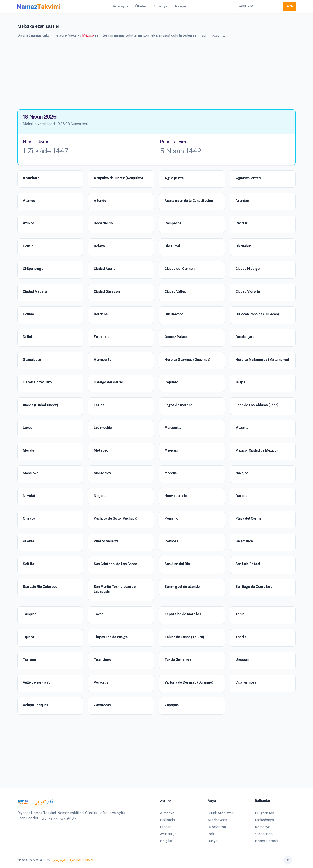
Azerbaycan (217, 820)
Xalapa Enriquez (36, 705)
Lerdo (28, 428)
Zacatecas (102, 705)
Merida (28, 450)
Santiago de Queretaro (254, 587)
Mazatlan (243, 428)
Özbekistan (217, 827)
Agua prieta (174, 178)
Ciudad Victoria (248, 292)
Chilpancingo (33, 269)
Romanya (263, 827)
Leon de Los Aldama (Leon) (257, 405)
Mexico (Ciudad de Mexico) (257, 450)
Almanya (167, 813)
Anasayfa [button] (120, 6)
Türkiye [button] (180, 6)
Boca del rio (103, 223)
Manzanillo (173, 428)
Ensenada (101, 337)
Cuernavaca (174, 314)
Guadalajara (245, 337)
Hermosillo (102, 360)
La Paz (99, 405)
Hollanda (167, 820)
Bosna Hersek (266, 841)
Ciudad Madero (35, 292)
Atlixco (29, 223)
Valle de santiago (37, 682)
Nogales (101, 496)
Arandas (242, 201)
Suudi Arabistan (221, 813)
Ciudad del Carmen (180, 269)
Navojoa (242, 473)
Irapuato (171, 382)
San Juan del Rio (177, 564)
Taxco (99, 614)
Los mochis (103, 428)
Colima (28, 314)
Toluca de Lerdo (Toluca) (184, 637)
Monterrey (102, 473)
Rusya (213, 841)
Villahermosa (246, 682)
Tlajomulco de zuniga (111, 637)
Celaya (99, 246)
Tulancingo (102, 660)
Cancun (241, 223)
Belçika (166, 841)
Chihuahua (243, 246)
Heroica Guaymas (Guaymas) (187, 360)
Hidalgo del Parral (108, 382)
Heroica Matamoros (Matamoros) (262, 360)
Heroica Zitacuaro (37, 382)
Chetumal (172, 246)
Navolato (30, 496)
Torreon (29, 660)
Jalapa (240, 382)
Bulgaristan (265, 813)
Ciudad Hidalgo (247, 269)
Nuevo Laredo (176, 496)
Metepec (101, 450)
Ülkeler (88, 860)
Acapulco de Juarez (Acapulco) (118, 178)
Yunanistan (264, 834)
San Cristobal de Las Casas (115, 564)
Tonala (241, 637)
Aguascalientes (248, 178)
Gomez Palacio (176, 337)
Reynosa (171, 541)
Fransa (166, 827)
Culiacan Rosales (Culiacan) (257, 314)
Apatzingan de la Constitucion (189, 201)
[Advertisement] (156, 72)
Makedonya (264, 820)
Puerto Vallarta (106, 541)
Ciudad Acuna (104, 269)
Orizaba (29, 518)
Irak (211, 834)
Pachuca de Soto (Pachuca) (116, 518)
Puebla (28, 541)
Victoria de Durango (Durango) (189, 682)
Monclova (30, 473)
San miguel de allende (182, 587)
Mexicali (171, 450)
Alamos (29, 201)
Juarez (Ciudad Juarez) (40, 405)
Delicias (29, 337)
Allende (100, 201)
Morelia (171, 473)
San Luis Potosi (248, 564)
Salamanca (244, 541)
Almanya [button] (160, 6)
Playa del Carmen (249, 518)
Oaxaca (241, 496)
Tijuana (28, 637)
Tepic (240, 614)
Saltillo (28, 564)
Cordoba (101, 314)
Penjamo (171, 518)
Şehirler (76, 860)
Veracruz (101, 682)
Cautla (28, 246)
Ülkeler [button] (141, 6)
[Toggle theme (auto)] (288, 860)
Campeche (173, 223)
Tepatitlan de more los (183, 614)
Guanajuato (32, 360)
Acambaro (31, 178)
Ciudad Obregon (107, 292)
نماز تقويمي (60, 860)
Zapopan (172, 705)
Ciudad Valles (175, 292)
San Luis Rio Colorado (40, 587)
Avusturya (168, 834)
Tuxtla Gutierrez (178, 660)
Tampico (30, 614)
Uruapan (242, 660)
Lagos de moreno (179, 405)
